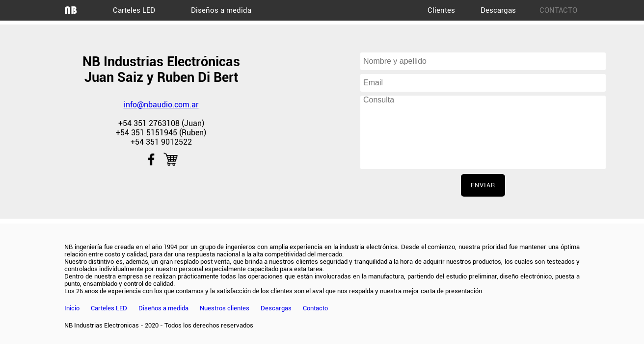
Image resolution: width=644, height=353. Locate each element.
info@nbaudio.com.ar (161, 105)
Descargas (498, 10)
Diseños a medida (221, 10)
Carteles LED (134, 10)
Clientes (441, 10)
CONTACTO (558, 10)
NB (71, 10)
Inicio (72, 308)
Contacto (315, 308)
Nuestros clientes (225, 308)
